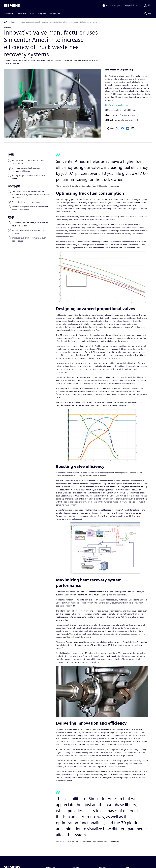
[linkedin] (128, 129)
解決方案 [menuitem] (22, 14)
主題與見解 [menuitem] (55, 14)
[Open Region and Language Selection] (111, 6)
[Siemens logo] (12, 6)
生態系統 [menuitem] (42, 14)
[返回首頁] (6, 22)
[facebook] (122, 129)
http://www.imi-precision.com (117, 105)
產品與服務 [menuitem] (9, 14)
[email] (133, 129)
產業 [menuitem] (32, 14)
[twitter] (117, 129)
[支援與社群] (131, 6)
